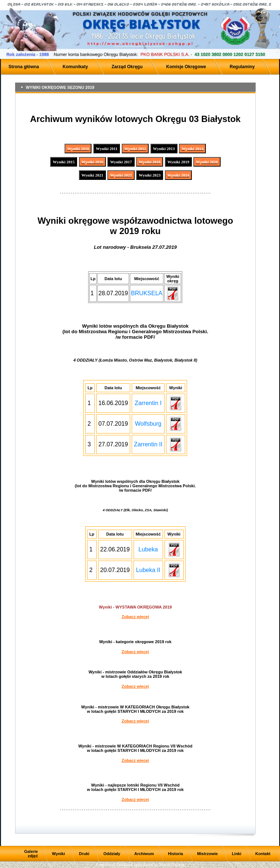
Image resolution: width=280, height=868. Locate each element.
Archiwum (144, 854)
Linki (236, 854)
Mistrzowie (207, 854)
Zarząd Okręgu (127, 67)
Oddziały (112, 854)
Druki (84, 854)
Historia (175, 854)
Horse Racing (172, 865)
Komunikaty (75, 67)
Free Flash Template (114, 865)
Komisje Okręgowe (186, 67)
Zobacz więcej (135, 617)
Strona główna (24, 67)
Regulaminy (242, 67)
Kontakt (263, 854)
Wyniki (58, 854)
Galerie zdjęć (31, 854)
